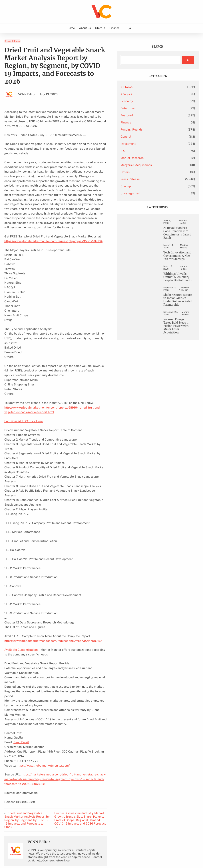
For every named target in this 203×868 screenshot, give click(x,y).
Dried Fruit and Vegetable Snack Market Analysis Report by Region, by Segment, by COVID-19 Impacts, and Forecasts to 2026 (30, 745)
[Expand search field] (130, 28)
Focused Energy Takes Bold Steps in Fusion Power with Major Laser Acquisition (177, 336)
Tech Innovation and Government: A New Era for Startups (178, 257)
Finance (146, 122)
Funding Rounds (152, 130)
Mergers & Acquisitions (156, 165)
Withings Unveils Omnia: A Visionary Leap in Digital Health (177, 280)
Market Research (152, 158)
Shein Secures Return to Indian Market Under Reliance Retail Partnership (175, 308)
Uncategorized (151, 193)
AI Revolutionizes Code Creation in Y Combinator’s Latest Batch (178, 233)
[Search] (188, 60)
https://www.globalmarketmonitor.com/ (43, 693)
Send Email (21, 674)
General (146, 137)
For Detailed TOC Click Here (24, 385)
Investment (148, 144)
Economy (147, 101)
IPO (143, 151)
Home (71, 28)
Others (145, 172)
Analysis (147, 94)
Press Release (12, 41)
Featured (147, 115)
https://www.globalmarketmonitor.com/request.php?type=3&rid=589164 (53, 210)
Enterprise (148, 108)
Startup (146, 186)
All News (147, 87)
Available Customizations (21, 595)
